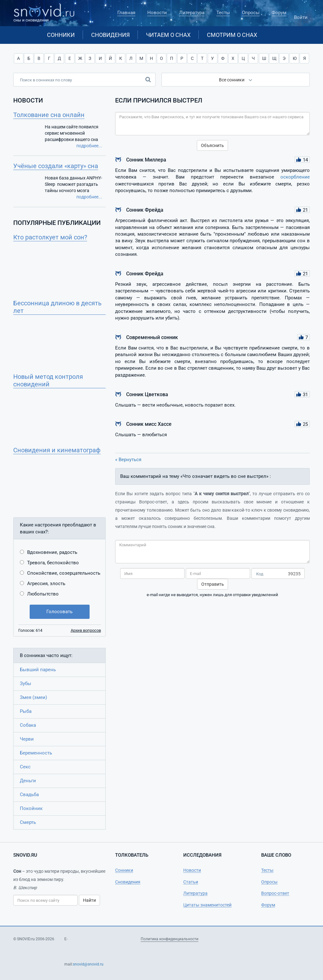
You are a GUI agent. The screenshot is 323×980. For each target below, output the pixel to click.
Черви (27, 739)
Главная (126, 13)
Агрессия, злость (46, 584)
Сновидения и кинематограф (57, 450)
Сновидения (110, 35)
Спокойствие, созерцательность (64, 573)
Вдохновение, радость (52, 552)
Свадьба (29, 795)
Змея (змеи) (33, 697)
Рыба (26, 711)
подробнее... (89, 146)
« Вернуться (128, 460)
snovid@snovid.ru (88, 964)
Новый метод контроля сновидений (48, 380)
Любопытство (43, 594)
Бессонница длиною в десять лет (57, 307)
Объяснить (212, 145)
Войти (301, 15)
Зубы (26, 684)
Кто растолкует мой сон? (50, 237)
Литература (192, 13)
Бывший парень (38, 670)
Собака (28, 725)
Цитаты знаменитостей (207, 905)
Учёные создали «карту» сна (56, 166)
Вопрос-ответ (275, 893)
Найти (89, 900)
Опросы (251, 13)
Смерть (28, 822)
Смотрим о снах (232, 35)
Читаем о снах (168, 35)
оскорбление (295, 177)
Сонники (61, 35)
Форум (279, 13)
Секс (25, 767)
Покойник (31, 808)
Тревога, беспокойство (53, 563)
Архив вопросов (86, 630)
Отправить (213, 584)
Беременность (36, 753)
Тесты (223, 13)
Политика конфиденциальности (170, 939)
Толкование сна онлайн (49, 115)
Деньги (28, 781)
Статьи (191, 882)
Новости (157, 13)
